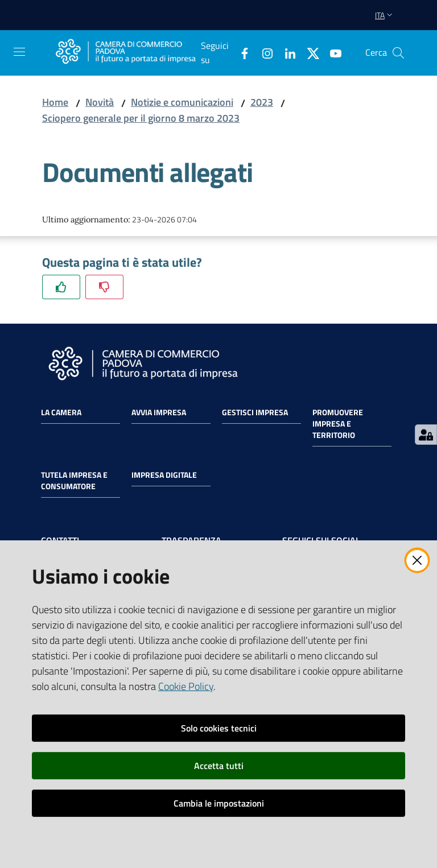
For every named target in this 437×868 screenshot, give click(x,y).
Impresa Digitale (164, 475)
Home (55, 102)
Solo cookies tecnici (219, 728)
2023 (262, 102)
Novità (100, 102)
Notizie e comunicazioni (182, 102)
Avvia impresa (159, 412)
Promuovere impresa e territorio (338, 424)
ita (385, 15)
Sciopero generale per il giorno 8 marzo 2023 (141, 118)
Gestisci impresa (255, 412)
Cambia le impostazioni (219, 803)
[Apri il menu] (19, 52)
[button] (398, 53)
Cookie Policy (186, 686)
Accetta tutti (219, 766)
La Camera (61, 412)
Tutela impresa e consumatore (74, 481)
